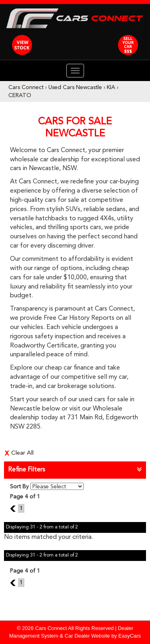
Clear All (22, 453)
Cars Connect (26, 87)
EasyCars (130, 636)
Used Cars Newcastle (75, 87)
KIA (111, 87)
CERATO (20, 95)
